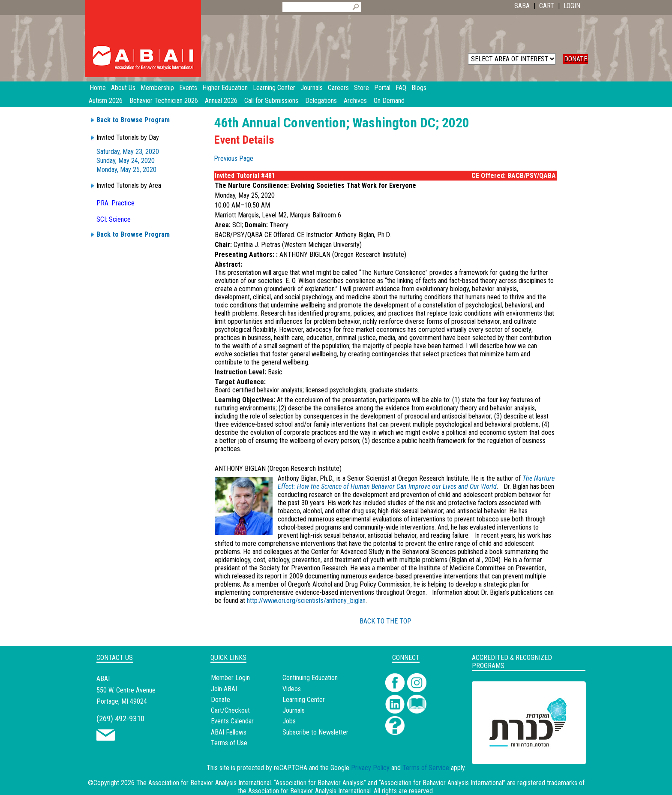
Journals (294, 710)
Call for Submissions (271, 101)
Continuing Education (310, 678)
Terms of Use (229, 743)
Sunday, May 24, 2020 (126, 161)
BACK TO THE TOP (385, 621)
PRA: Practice (115, 203)
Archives (355, 101)
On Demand (389, 101)
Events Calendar (232, 721)
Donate (220, 700)
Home (98, 88)
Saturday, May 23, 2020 (128, 152)
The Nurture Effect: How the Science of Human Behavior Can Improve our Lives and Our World (416, 482)
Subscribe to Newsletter (315, 732)
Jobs (289, 721)
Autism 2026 (106, 101)
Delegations (321, 101)
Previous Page (234, 158)
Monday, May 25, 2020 (126, 170)
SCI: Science (114, 219)
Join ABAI (224, 689)
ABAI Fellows (229, 732)
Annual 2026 (221, 101)
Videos (292, 689)
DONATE (576, 59)
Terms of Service (426, 768)
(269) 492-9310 (120, 718)
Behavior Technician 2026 (164, 101)
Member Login (230, 678)
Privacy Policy (370, 768)
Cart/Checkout (230, 710)
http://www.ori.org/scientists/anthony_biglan (306, 601)
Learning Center (304, 700)
